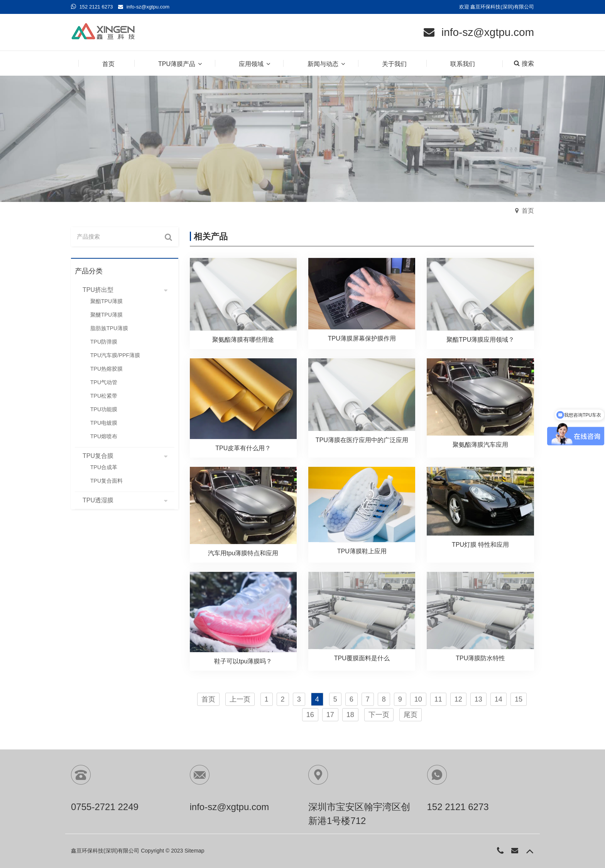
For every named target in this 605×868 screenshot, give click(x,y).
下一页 (379, 715)
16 (310, 715)
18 (350, 715)
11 (438, 699)
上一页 (240, 699)
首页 (528, 211)
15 (519, 699)
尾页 (411, 715)
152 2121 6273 (96, 7)
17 (330, 715)
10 (418, 699)
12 (458, 699)
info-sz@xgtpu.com (148, 7)
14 (499, 699)
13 (478, 699)
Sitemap (194, 851)
